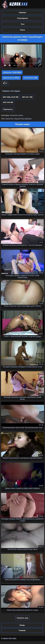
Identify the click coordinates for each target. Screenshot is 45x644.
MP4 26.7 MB (27, 97)
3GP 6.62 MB (8, 102)
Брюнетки (9, 119)
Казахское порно (16, 115)
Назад (22, 625)
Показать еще (22, 618)
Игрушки (17, 119)
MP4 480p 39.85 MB (11, 97)
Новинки (23, 12)
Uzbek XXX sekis (10, 638)
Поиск (22, 30)
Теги (22, 24)
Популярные (22, 18)
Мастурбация (26, 119)
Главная (22, 630)
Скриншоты (8, 109)
